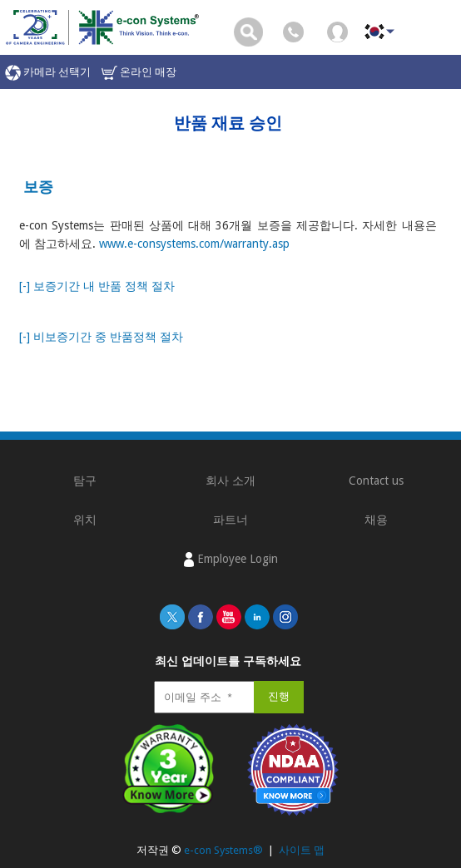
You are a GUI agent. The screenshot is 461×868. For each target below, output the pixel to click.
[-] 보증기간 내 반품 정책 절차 (97, 286)
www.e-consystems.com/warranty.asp (194, 244)
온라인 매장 (139, 73)
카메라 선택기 (48, 73)
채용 (376, 520)
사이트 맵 (302, 850)
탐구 (85, 481)
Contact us (376, 481)
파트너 (230, 520)
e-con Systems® (223, 850)
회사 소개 (230, 481)
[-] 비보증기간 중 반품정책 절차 (101, 337)
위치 (85, 520)
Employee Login (231, 560)
